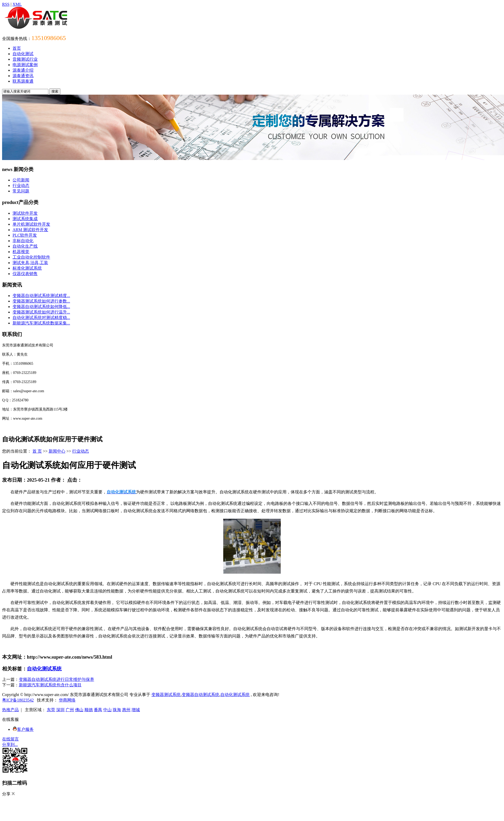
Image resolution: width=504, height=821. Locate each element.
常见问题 (21, 191)
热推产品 (10, 710)
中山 (107, 710)
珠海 (117, 710)
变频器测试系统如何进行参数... (41, 301)
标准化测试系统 (27, 268)
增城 (136, 710)
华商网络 (67, 700)
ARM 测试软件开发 (30, 230)
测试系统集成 (25, 219)
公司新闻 (21, 180)
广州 (70, 710)
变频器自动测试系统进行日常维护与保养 (56, 679)
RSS (6, 4)
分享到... (10, 745)
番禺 (98, 710)
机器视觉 (21, 252)
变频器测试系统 (166, 695)
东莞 (51, 710)
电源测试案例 (25, 65)
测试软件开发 (25, 213)
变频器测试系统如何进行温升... (41, 312)
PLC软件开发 (25, 235)
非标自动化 (23, 241)
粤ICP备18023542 (18, 700)
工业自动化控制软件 (31, 257)
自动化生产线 (25, 246)
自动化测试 (23, 54)
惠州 (126, 710)
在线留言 (10, 739)
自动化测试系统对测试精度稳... (41, 318)
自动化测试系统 (44, 669)
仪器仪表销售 (25, 274)
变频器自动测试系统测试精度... (41, 296)
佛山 (79, 710)
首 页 (37, 451)
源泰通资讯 (23, 76)
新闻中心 (57, 451)
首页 (17, 48)
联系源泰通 (23, 81)
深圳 (60, 710)
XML (17, 4)
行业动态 (21, 186)
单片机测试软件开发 (31, 224)
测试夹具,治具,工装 (30, 263)
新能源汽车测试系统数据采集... (41, 323)
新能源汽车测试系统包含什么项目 (50, 685)
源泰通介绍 (23, 70)
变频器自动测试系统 (201, 695)
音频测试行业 (25, 59)
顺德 (89, 710)
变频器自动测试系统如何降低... (41, 307)
